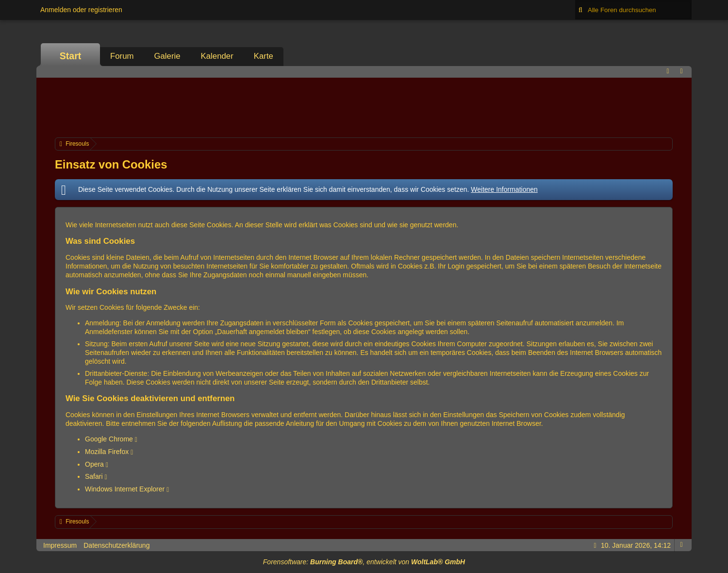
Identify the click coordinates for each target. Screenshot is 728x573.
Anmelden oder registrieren (81, 10)
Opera (94, 464)
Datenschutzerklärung (116, 545)
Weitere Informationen (504, 189)
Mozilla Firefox (107, 452)
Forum (122, 56)
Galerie (167, 56)
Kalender (217, 56)
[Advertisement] (364, 106)
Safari (94, 476)
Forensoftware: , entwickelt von (364, 562)
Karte (264, 56)
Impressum (60, 545)
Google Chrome (109, 439)
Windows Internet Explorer (125, 489)
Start (71, 56)
